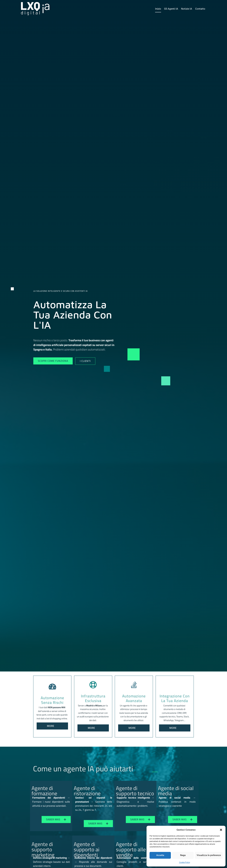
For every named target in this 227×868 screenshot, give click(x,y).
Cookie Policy (185, 862)
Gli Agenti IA (171, 9)
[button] (221, 830)
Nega (183, 855)
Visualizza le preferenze (209, 855)
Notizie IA (187, 9)
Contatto (200, 9)
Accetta (160, 855)
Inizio (158, 9)
